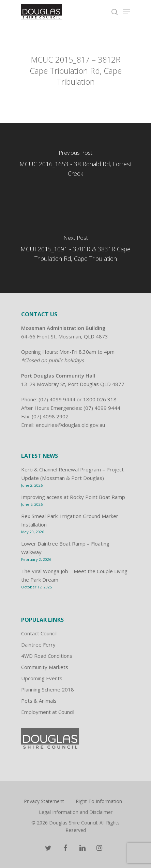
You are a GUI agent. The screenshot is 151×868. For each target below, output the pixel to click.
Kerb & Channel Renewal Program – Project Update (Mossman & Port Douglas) (72, 474)
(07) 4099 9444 (57, 399)
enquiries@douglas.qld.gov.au (70, 425)
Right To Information (99, 801)
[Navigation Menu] (126, 12)
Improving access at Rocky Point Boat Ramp (73, 497)
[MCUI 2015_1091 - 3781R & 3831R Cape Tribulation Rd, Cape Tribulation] (75, 250)
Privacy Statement (44, 801)
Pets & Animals (39, 701)
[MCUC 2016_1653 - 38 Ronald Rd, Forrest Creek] (75, 165)
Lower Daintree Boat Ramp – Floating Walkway (65, 548)
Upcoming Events (42, 678)
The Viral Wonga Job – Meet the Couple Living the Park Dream (74, 575)
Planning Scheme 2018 (48, 689)
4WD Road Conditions (47, 656)
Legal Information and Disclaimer (76, 812)
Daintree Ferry (38, 645)
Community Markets (45, 667)
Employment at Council (48, 712)
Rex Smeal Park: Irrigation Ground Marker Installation (70, 520)
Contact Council (39, 633)
